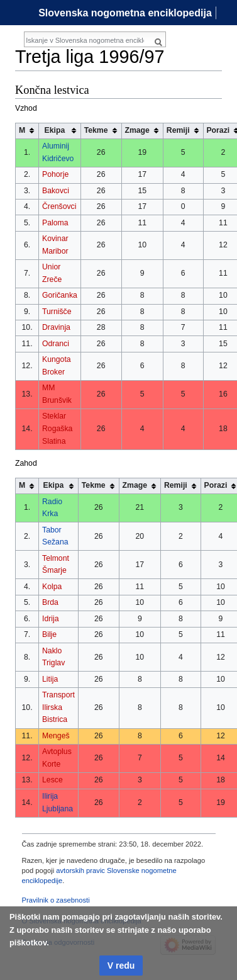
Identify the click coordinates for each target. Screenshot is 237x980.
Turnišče (57, 312)
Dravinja (56, 327)
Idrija (51, 619)
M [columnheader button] (22, 130)
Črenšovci (59, 206)
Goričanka (60, 295)
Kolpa (52, 587)
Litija (50, 679)
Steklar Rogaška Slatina (57, 428)
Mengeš (56, 736)
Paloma (55, 223)
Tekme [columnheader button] (96, 130)
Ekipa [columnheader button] (55, 130)
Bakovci (56, 191)
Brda (50, 602)
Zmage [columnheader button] (137, 130)
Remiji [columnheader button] (178, 130)
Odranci (56, 344)
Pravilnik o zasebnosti (56, 900)
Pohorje (55, 174)
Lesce (52, 780)
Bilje (49, 634)
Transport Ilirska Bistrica (58, 707)
